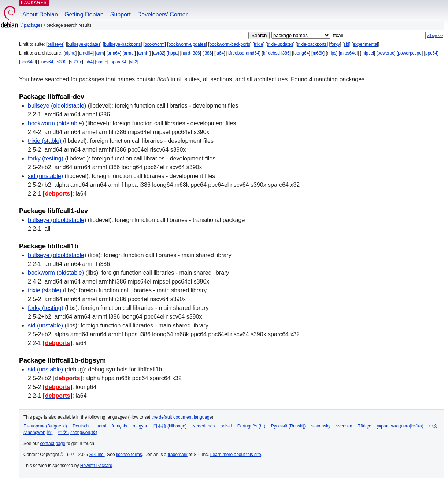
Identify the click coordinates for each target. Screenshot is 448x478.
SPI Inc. (97, 455)
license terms (129, 455)
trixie (258, 44)
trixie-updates (280, 44)
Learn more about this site (236, 455)
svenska (344, 426)
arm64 (114, 53)
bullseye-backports (122, 44)
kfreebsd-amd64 (243, 53)
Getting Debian (84, 14)
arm (100, 53)
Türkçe (365, 426)
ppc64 (431, 53)
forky (335, 44)
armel (129, 53)
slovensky (321, 426)
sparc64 (119, 62)
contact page (53, 444)
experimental (365, 44)
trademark (178, 455)
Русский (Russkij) (288, 426)
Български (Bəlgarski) (45, 426)
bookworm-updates (187, 44)
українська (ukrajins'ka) (400, 426)
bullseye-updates (84, 44)
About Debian (40, 14)
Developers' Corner (162, 14)
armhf (144, 53)
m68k (318, 53)
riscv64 (46, 62)
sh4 (89, 62)
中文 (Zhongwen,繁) (78, 433)
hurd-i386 (191, 53)
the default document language (182, 417)
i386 (208, 53)
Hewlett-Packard (96, 466)
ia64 (220, 53)
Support (121, 14)
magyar (140, 426)
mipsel (368, 53)
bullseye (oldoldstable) (57, 106)
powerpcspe (410, 53)
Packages (33, 25)
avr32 (159, 53)
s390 (62, 62)
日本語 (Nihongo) (170, 426)
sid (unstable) (45, 176)
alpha (70, 53)
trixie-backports (312, 44)
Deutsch (81, 426)
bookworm (154, 44)
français (119, 426)
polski (226, 426)
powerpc (386, 53)
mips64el (349, 53)
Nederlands (203, 426)
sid (346, 44)
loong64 (301, 53)
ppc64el (28, 62)
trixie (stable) (45, 141)
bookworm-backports (230, 44)
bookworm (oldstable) (56, 123)
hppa (173, 53)
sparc (102, 62)
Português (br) (251, 426)
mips (332, 53)
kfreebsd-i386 (276, 53)
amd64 (86, 53)
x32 (134, 62)
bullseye (55, 44)
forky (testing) (46, 158)
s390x (76, 62)
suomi (100, 426)
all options (435, 36)
